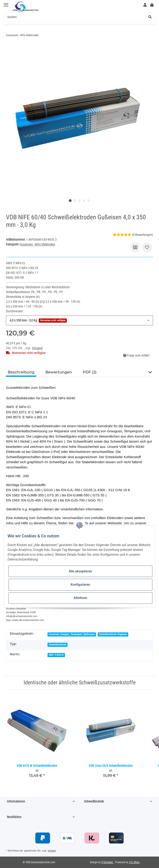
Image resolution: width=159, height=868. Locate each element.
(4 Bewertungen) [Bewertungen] (133, 235)
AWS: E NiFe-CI (56, 655)
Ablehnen (80, 598)
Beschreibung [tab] (21, 372)
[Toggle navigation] (6, 3)
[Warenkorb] (152, 5)
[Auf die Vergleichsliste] (135, 247)
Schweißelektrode (57, 645)
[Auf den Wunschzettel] (147, 247)
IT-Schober (108, 862)
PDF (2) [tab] (90, 372)
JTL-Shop (134, 862)
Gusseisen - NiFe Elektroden (37, 244)
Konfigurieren (80, 585)
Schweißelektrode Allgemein (113, 634)
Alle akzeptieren (80, 571)
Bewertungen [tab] (59, 372)
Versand (37, 348)
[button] (145, 5)
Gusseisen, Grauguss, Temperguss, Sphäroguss (72, 634)
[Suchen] (74, 17)
